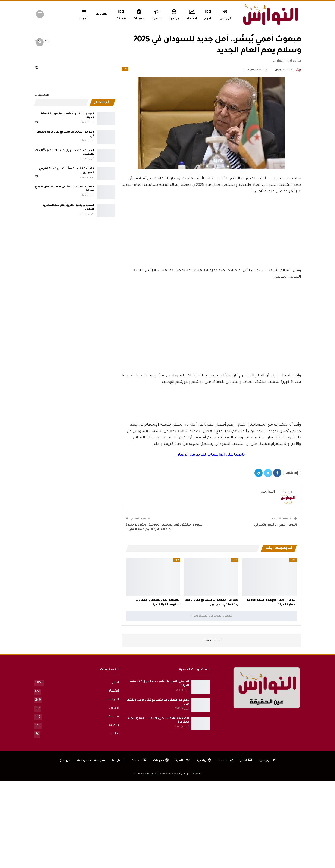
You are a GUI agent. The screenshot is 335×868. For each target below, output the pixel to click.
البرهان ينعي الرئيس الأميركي (275, 525)
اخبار (208, 14)
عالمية (156, 14)
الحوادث (113, 700)
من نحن (65, 761)
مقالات (121, 14)
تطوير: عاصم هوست (146, 774)
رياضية (174, 14)
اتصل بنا (102, 14)
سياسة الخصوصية (91, 761)
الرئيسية (225, 14)
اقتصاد (192, 14)
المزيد (84, 14)
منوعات (139, 14)
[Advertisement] (211, 235)
